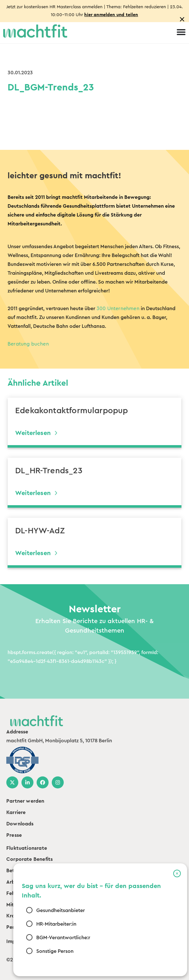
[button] (177, 873)
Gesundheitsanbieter (60, 910)
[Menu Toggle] (181, 32)
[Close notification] (182, 19)
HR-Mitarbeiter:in (56, 924)
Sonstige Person (55, 951)
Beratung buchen (28, 344)
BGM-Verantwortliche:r (63, 938)
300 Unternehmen (118, 309)
